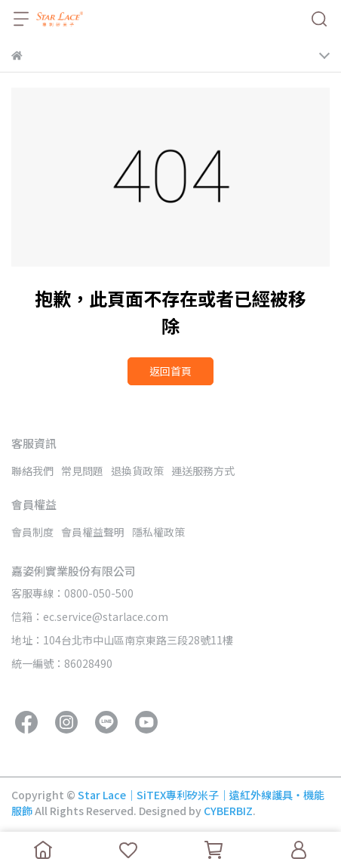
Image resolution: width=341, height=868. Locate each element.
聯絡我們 (32, 471)
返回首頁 (170, 371)
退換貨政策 (137, 471)
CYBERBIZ (228, 811)
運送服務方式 (203, 471)
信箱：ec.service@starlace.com (90, 616)
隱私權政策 (158, 532)
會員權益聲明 (93, 532)
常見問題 (82, 471)
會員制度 (32, 532)
